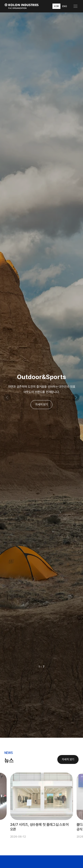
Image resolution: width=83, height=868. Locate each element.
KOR (56, 6)
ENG (65, 6)
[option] (41, 375)
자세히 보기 (41, 404)
